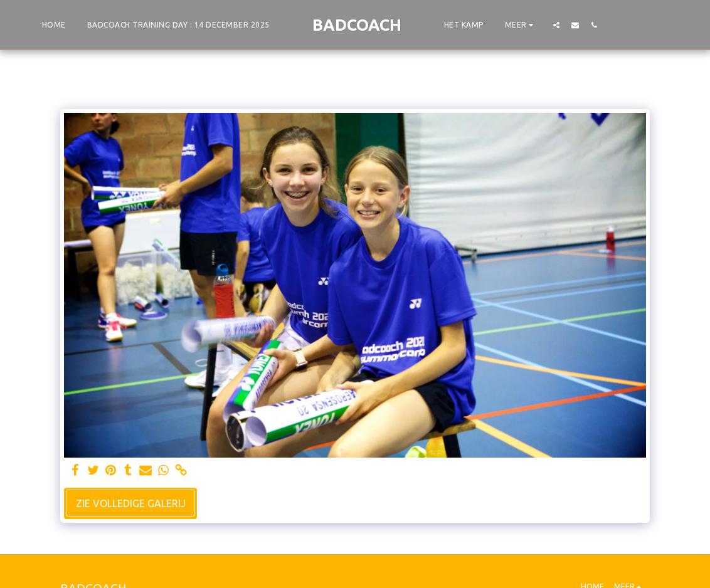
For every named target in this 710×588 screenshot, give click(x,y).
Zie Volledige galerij (131, 503)
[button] (556, 25)
